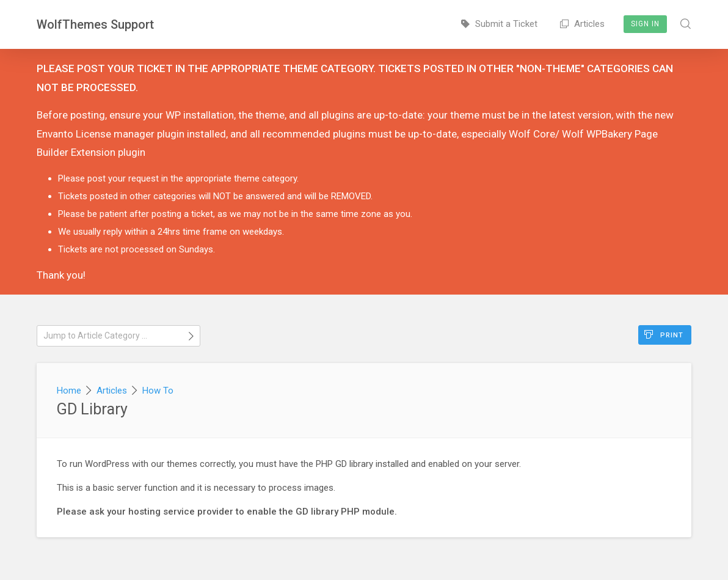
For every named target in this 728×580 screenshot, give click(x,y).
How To (158, 391)
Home (69, 391)
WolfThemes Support (95, 24)
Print (664, 335)
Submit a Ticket (499, 24)
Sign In (645, 24)
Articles (582, 24)
